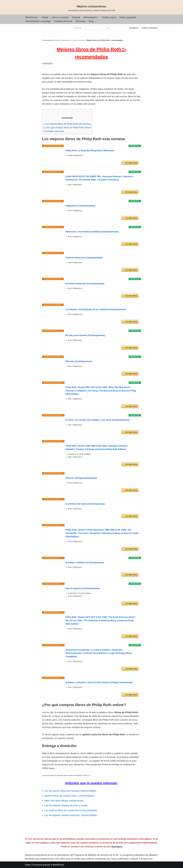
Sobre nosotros (150, 28)
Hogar (45, 17)
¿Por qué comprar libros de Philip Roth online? (67, 128)
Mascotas (80, 21)
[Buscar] (89, 28)
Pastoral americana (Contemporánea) (84, 258)
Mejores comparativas (63, 40)
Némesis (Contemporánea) (79, 361)
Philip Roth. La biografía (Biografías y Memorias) (90, 151)
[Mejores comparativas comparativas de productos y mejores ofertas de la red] (91, 8)
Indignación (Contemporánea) (80, 206)
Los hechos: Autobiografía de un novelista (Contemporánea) (96, 309)
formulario (117, 847)
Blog (91, 21)
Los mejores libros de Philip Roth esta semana (67, 124)
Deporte (76, 17)
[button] (38, 17)
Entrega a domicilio (54, 131)
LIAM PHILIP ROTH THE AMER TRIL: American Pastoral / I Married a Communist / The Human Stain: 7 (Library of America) (99, 178)
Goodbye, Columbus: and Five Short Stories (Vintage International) (99, 682)
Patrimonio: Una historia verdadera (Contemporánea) (92, 232)
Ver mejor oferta (131, 163)
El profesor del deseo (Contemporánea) (85, 504)
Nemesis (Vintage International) (81, 478)
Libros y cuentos (60, 17)
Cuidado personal (63, 21)
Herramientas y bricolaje (38, 21)
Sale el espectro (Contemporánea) (82, 588)
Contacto (134, 28)
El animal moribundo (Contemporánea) (85, 284)
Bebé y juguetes (128, 17)
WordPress (59, 865)
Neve (28, 865)
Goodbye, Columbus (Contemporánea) (85, 563)
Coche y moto (109, 17)
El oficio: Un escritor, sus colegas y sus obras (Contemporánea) (97, 420)
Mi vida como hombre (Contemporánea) (85, 335)
